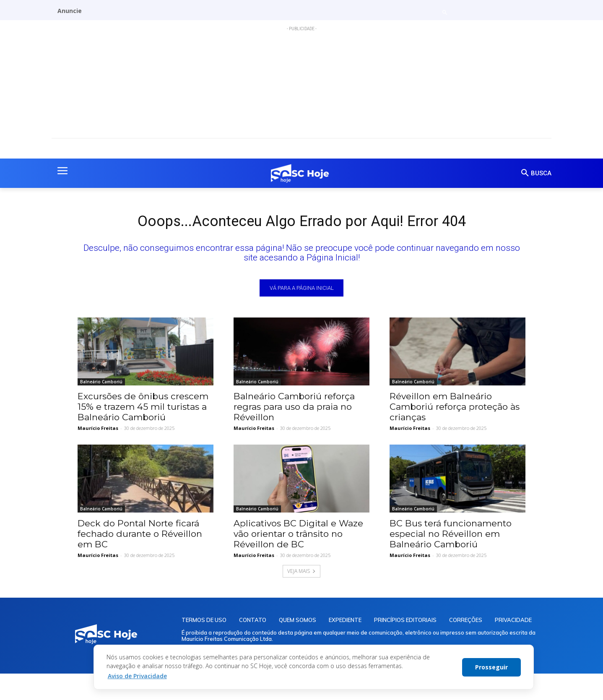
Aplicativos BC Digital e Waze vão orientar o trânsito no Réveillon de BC (298, 537)
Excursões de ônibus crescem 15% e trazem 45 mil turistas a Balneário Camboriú (143, 410)
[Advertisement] (301, 90)
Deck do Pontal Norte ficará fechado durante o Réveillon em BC (140, 537)
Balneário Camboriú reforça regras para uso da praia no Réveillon (294, 410)
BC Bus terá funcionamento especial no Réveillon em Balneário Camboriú (451, 537)
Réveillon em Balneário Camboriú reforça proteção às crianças (455, 410)
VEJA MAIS (301, 574)
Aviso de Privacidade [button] (137, 676)
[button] (445, 13)
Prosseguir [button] (491, 667)
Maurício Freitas (98, 431)
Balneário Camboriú (101, 385)
